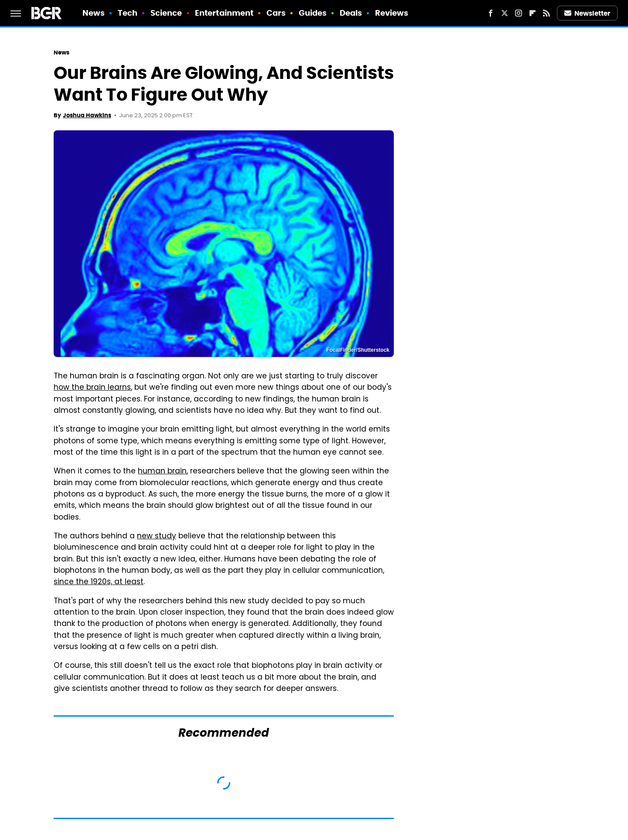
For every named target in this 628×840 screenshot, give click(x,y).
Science (166, 13)
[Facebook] (491, 13)
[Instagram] (519, 13)
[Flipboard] (532, 13)
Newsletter (587, 13)
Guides (313, 13)
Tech (128, 13)
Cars (276, 13)
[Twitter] (505, 13)
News (94, 13)
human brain (162, 472)
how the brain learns (92, 388)
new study (157, 537)
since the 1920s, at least (99, 582)
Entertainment (224, 13)
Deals (351, 13)
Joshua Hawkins (87, 115)
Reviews (392, 13)
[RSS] (546, 13)
